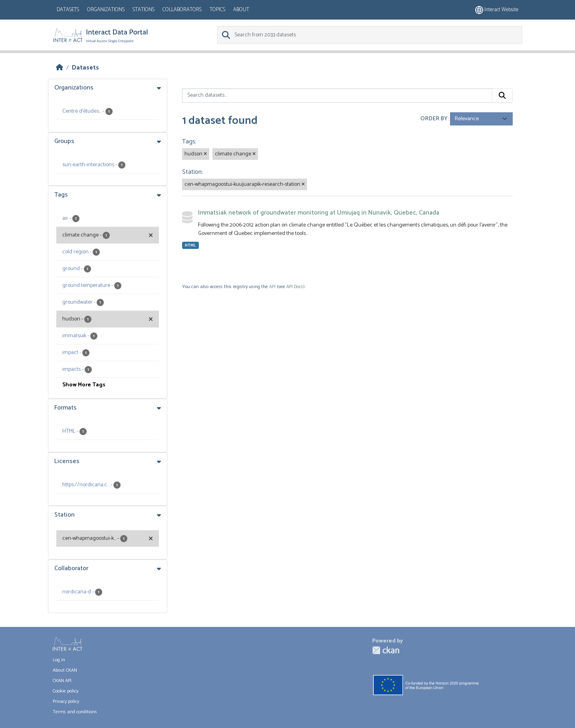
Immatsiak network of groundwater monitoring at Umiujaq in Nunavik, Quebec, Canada (319, 213)
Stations (144, 10)
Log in (59, 660)
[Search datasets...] (337, 95)
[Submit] (502, 95)
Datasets (68, 10)
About (241, 10)
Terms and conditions (75, 712)
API (272, 287)
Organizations (106, 10)
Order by (434, 119)
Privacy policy (66, 701)
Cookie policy (65, 691)
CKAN (386, 650)
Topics (217, 10)
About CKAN (65, 670)
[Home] (59, 68)
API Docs (295, 287)
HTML (190, 245)
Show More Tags (84, 385)
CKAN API (62, 681)
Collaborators (182, 10)
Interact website (497, 10)
